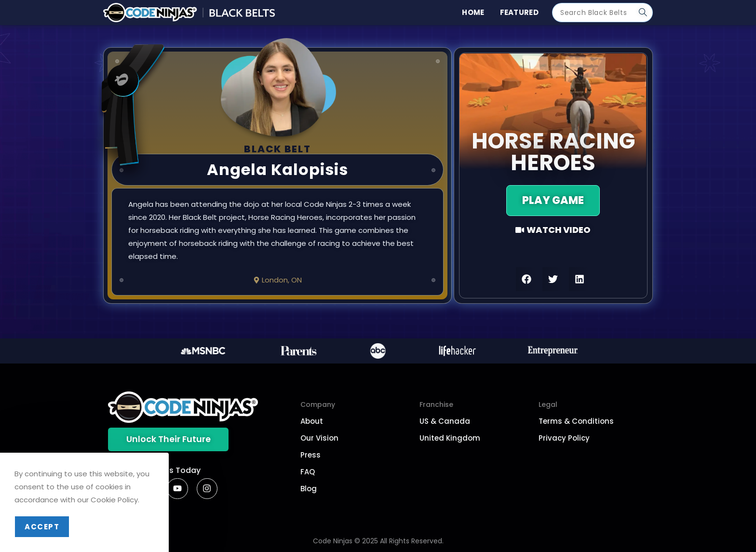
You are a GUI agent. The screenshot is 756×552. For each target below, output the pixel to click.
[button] (527, 279)
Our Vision (319, 438)
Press (310, 455)
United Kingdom (450, 438)
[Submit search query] (643, 13)
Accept (42, 527)
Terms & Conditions (576, 421)
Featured (519, 12)
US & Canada (445, 421)
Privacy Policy (564, 438)
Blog (309, 489)
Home (473, 12)
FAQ (308, 472)
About (312, 421)
